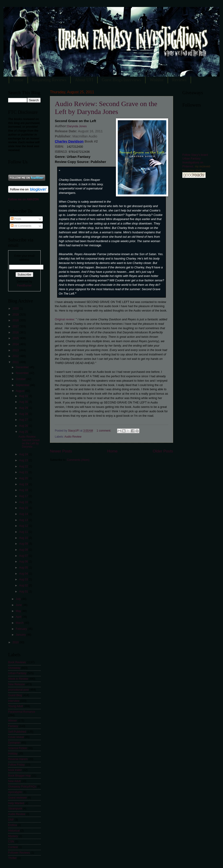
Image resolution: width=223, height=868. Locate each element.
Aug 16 (24, 502)
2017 (16, 326)
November (23, 373)
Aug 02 (24, 585)
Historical (14, 831)
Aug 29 (24, 408)
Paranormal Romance (22, 712)
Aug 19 (24, 484)
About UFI (84, 80)
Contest (13, 847)
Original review (64, 319)
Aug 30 (24, 402)
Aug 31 (24, 396)
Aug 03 (24, 579)
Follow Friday (16, 765)
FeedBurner (24, 286)
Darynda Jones (77, 126)
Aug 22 (24, 466)
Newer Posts (61, 451)
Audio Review (73, 437)
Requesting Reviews (49, 80)
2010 (16, 642)
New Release (16, 684)
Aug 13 (24, 520)
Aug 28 (24, 414)
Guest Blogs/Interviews (121, 80)
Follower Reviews (19, 853)
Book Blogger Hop (19, 776)
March (20, 623)
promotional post (18, 690)
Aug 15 (24, 508)
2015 (16, 338)
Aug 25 (24, 432)
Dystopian (14, 743)
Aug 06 (24, 562)
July (19, 599)
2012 (16, 356)
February (22, 629)
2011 (16, 362)
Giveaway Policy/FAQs (22, 787)
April (19, 617)
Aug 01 (24, 592)
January (21, 635)
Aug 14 (24, 514)
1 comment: (104, 431)
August (21, 391)
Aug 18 (24, 490)
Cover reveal (16, 737)
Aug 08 (24, 550)
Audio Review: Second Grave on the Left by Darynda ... (29, 442)
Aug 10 (24, 538)
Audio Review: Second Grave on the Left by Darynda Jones (106, 108)
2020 (16, 309)
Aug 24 (24, 454)
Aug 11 (24, 532)
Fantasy (13, 726)
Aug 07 (24, 556)
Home (18, 80)
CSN (11, 842)
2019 (16, 315)
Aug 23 (24, 460)
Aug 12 (24, 526)
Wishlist (156, 80)
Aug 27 (24, 420)
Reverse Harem (18, 759)
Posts (16, 219)
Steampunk (15, 809)
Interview (14, 701)
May (19, 611)
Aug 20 (24, 478)
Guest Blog (15, 695)
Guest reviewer (17, 798)
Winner (13, 721)
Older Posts (163, 451)
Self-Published (17, 732)
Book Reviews (17, 662)
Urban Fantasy (17, 673)
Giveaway (14, 668)
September (23, 385)
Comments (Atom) (78, 460)
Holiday (13, 754)
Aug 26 (24, 426)
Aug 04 (24, 574)
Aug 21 (24, 472)
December (23, 367)
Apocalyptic (15, 792)
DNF (11, 820)
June (19, 605)
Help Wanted (16, 803)
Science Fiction (18, 748)
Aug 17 (24, 496)
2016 (16, 332)
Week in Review (18, 679)
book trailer (15, 770)
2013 (16, 350)
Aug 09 (24, 544)
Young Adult (15, 706)
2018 (16, 320)
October (21, 379)
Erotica (12, 825)
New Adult (14, 781)
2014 (16, 344)
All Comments (21, 226)
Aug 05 (24, 568)
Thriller (12, 858)
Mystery (13, 836)
